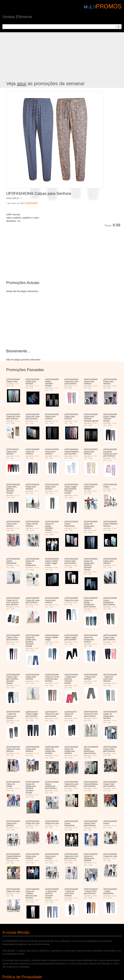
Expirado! (32, 203)
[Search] (118, 27)
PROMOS (109, 6)
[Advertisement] (62, 57)
